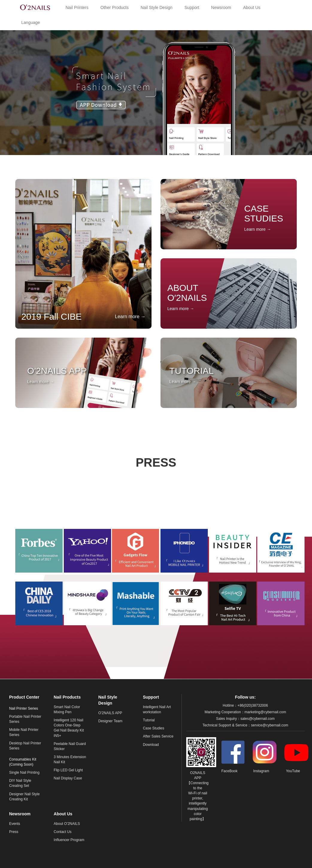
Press (14, 832)
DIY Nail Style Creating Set (20, 783)
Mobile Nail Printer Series (24, 732)
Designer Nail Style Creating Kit (24, 797)
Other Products (114, 7)
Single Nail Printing (24, 773)
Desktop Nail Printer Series (25, 746)
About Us (252, 7)
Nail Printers (77, 7)
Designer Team (110, 721)
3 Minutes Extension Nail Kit (70, 759)
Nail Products (67, 697)
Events (15, 824)
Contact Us (62, 832)
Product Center (24, 697)
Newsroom (221, 7)
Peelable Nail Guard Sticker (70, 746)
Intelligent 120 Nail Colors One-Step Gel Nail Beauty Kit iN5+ (69, 728)
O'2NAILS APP (110, 713)
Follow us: (245, 697)
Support (192, 7)
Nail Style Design (156, 7)
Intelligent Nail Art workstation (157, 710)
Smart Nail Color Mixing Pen (67, 710)
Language (31, 22)
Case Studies (153, 728)
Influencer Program (69, 840)
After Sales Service (158, 736)
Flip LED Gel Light (68, 770)
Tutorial (149, 720)
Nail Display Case (68, 778)
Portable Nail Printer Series (25, 719)
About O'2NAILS (67, 824)
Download (151, 745)
